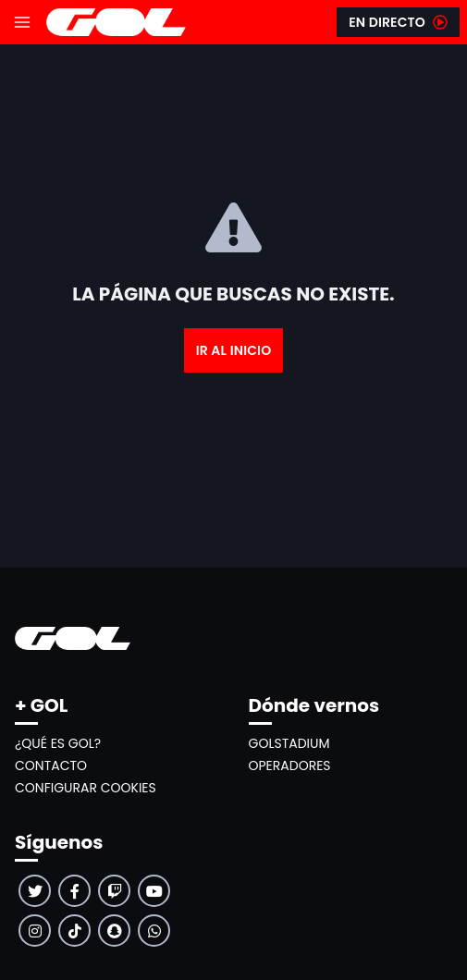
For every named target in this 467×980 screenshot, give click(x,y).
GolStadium (289, 743)
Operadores (290, 766)
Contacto (51, 766)
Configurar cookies (86, 788)
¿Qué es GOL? (58, 743)
